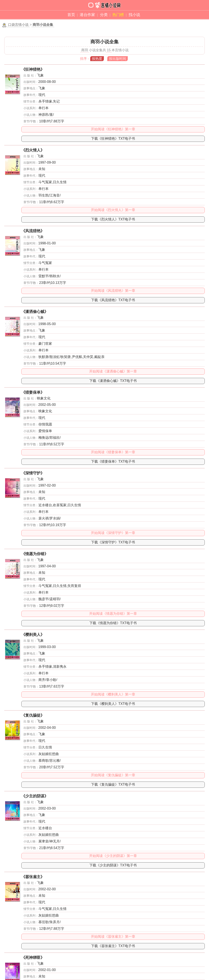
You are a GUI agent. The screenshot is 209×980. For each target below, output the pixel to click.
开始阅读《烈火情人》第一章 (113, 210)
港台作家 (87, 15)
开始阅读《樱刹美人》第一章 (113, 694)
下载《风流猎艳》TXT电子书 (113, 300)
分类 (104, 15)
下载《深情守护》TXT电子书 (113, 542)
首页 (71, 15)
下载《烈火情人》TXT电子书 (113, 219)
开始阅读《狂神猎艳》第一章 (113, 129)
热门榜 (118, 15)
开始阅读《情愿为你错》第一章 (113, 614)
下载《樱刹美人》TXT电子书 (113, 704)
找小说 (134, 15)
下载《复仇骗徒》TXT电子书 (113, 784)
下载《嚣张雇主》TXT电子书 (113, 946)
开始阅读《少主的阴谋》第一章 (113, 856)
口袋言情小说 (18, 25)
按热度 (97, 59)
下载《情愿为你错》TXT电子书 (113, 623)
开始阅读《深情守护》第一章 (113, 533)
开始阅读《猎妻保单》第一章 (113, 452)
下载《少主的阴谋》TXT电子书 (113, 865)
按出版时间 (118, 59)
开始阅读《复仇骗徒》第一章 (113, 775)
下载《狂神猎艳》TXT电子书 (113, 139)
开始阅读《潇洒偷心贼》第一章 (113, 371)
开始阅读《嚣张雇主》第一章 (113, 937)
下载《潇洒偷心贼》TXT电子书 (113, 381)
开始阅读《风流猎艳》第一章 (113, 291)
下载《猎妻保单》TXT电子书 (113, 461)
